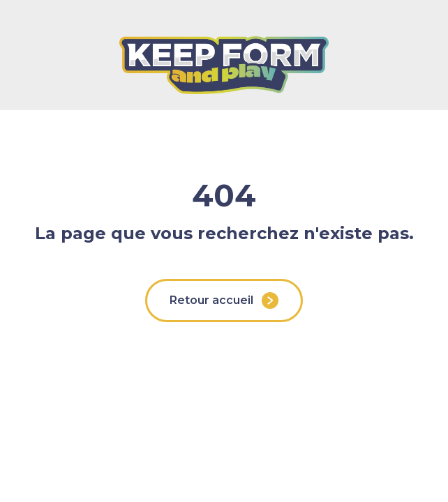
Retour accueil (224, 301)
